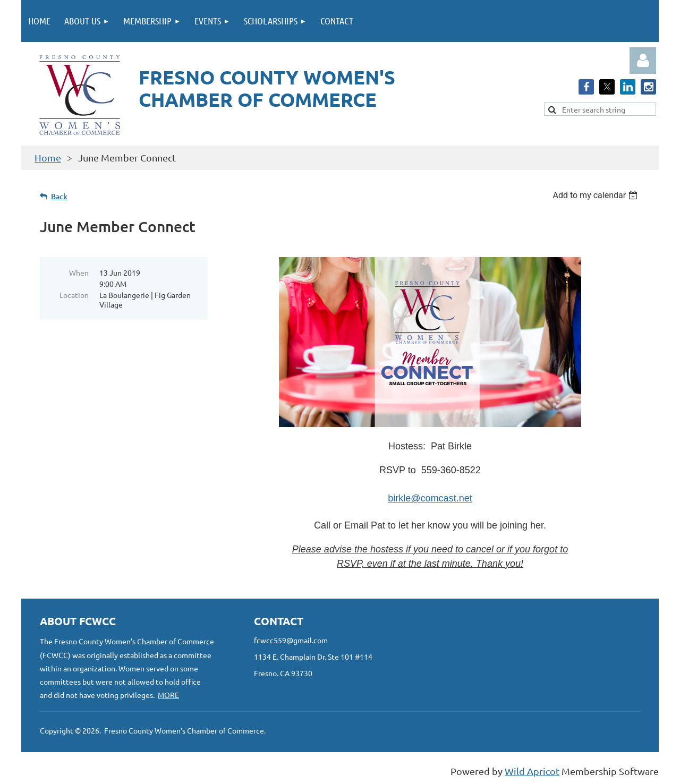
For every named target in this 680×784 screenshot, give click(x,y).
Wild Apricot (532, 771)
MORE (168, 695)
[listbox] (596, 195)
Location (74, 295)
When (79, 272)
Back (59, 196)
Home (48, 157)
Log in (643, 61)
